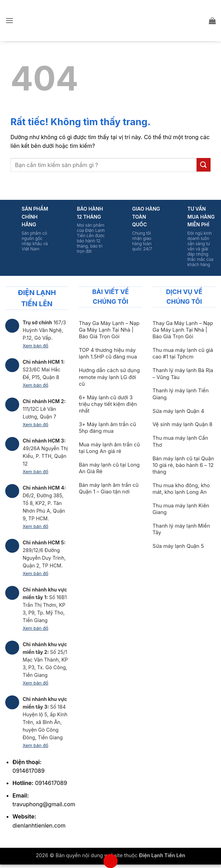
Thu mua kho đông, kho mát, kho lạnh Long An (181, 489)
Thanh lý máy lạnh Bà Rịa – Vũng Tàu (183, 374)
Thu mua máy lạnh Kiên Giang (181, 509)
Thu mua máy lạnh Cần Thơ (180, 441)
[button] (9, 20)
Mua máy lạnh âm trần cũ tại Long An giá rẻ (109, 448)
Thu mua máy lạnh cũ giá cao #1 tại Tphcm (183, 353)
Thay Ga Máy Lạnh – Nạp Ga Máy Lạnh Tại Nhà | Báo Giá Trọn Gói (109, 330)
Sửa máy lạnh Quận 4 (178, 411)
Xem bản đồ (36, 346)
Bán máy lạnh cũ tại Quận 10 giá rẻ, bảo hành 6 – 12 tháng (183, 465)
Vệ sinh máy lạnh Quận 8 (182, 424)
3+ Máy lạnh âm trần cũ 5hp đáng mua (107, 428)
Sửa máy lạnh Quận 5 (178, 546)
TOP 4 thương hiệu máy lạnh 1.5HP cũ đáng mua (108, 353)
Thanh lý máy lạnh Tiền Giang (180, 394)
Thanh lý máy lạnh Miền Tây (181, 529)
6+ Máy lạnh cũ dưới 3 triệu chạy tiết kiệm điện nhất (108, 404)
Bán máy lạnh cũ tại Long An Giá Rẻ (109, 468)
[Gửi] (204, 165)
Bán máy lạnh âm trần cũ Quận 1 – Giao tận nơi (109, 488)
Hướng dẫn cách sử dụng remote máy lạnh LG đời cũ (109, 377)
